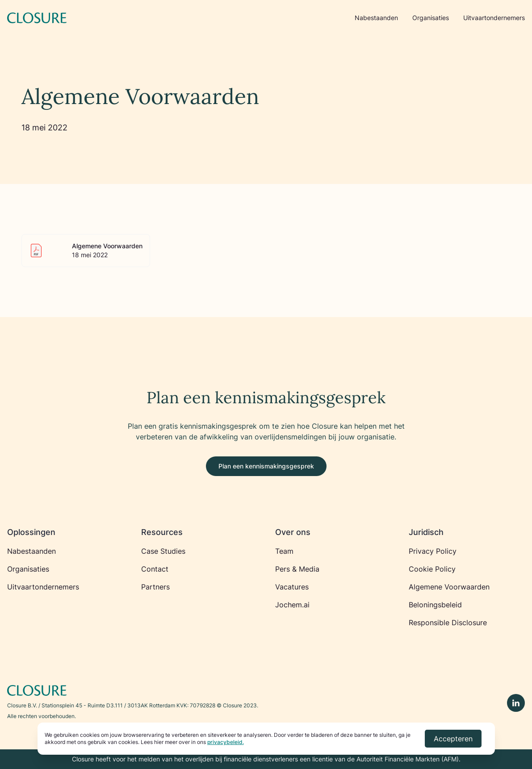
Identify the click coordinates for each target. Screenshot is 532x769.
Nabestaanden (376, 18)
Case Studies (163, 551)
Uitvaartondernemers (494, 18)
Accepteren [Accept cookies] (453, 739)
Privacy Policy (433, 551)
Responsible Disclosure (448, 623)
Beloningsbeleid (435, 605)
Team (284, 551)
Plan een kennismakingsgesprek (266, 466)
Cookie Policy (432, 569)
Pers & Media (297, 569)
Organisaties (431, 18)
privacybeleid (225, 742)
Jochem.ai (292, 605)
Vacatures (292, 587)
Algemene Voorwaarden (449, 587)
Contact (155, 569)
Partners (155, 587)
